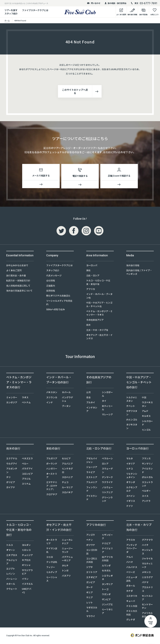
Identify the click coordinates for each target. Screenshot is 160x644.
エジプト (11, 569)
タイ (104, 401)
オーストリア (52, 476)
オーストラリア (52, 542)
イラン (25, 579)
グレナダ (131, 620)
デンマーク (107, 478)
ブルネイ (91, 403)
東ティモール (107, 408)
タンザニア (107, 585)
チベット (131, 407)
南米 (88, 325)
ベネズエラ (27, 459)
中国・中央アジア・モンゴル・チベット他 (99, 305)
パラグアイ (27, 469)
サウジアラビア (27, 572)
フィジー (51, 568)
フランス (146, 459)
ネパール (66, 393)
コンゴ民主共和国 (92, 561)
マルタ (130, 459)
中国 (144, 398)
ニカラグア (147, 578)
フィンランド (92, 490)
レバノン (11, 574)
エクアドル (12, 459)
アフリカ (91, 290)
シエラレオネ (107, 578)
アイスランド (92, 498)
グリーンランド (107, 500)
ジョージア (92, 468)
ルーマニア (67, 488)
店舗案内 (51, 286)
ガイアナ (11, 488)
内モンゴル (132, 420)
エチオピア (92, 578)
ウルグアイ (12, 464)
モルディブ (52, 573)
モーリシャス (52, 580)
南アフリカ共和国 (107, 559)
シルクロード (147, 423)
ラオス (25, 398)
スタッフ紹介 (53, 271)
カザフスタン (132, 413)
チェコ (65, 483)
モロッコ (26, 550)
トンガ (65, 571)
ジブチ (90, 568)
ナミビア (106, 544)
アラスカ (131, 540)
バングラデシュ (67, 400)
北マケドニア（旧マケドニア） (52, 486)
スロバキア (67, 493)
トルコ (10, 545)
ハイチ (145, 545)
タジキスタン (132, 427)
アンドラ (146, 501)
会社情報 (51, 281)
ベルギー (146, 491)
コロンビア (27, 474)
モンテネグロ (67, 471)
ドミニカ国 (132, 607)
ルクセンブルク (132, 490)
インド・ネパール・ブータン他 (99, 296)
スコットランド (147, 484)
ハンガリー (52, 469)
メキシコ (146, 573)
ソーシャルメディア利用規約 (59, 303)
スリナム (26, 484)
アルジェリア (12, 562)
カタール (11, 584)
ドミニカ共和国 (132, 613)
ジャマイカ (147, 559)
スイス (145, 496)
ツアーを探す (11, 10)
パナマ (145, 583)
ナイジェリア (107, 551)
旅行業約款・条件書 (16, 276)
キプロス (26, 561)
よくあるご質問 (14, 271)
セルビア (66, 459)
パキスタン (52, 393)
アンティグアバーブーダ (132, 549)
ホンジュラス (147, 552)
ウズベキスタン (147, 405)
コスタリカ (132, 596)
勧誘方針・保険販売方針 (18, 281)
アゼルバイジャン (92, 461)
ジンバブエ (107, 605)
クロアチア (52, 495)
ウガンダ (106, 595)
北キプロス (12, 556)
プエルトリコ (147, 590)
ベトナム (26, 403)
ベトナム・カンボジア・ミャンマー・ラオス (99, 313)
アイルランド (147, 471)
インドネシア (92, 410)
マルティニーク (147, 566)
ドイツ (130, 506)
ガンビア (91, 583)
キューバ (131, 602)
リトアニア (107, 493)
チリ (8, 478)
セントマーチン (147, 607)
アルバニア (67, 464)
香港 (88, 398)
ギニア (90, 593)
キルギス (146, 417)
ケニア (90, 598)
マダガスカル (92, 610)
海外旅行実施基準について (19, 291)
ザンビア (106, 600)
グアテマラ (147, 540)
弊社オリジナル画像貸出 (58, 296)
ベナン (90, 540)
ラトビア (91, 473)
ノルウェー (107, 488)
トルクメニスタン (132, 400)
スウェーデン (107, 471)
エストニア (92, 478)
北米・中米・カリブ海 (97, 331)
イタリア (131, 464)
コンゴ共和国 (92, 552)
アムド (145, 412)
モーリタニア (107, 612)
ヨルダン (26, 545)
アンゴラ (91, 535)
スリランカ (52, 398)
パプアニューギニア (67, 559)
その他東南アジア (95, 320)
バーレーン (12, 579)
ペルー (25, 464)
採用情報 (51, 291)
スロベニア (67, 478)
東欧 (88, 271)
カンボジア (12, 403)
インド (50, 403)
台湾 (88, 393)
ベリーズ (131, 573)
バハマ (130, 563)
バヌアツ (66, 576)
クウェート (12, 589)
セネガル (106, 571)
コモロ (50, 558)
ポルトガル (147, 478)
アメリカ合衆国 (147, 615)
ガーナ (90, 588)
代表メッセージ (54, 276)
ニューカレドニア (67, 542)
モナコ (130, 469)
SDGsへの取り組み (56, 310)
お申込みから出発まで (17, 266)
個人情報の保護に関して (18, 286)
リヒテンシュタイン (132, 476)
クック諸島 (52, 563)
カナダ (130, 591)
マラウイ (91, 617)
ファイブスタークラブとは (35, 10)
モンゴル (146, 430)
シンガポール (107, 395)
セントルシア (147, 598)
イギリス (131, 501)
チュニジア (27, 556)
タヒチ (65, 566)
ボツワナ (91, 545)
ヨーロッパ (92, 266)
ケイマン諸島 (52, 551)
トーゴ (105, 590)
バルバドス (132, 568)
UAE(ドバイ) (27, 591)
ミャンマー (12, 398)
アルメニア (92, 483)
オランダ (131, 483)
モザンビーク (107, 537)
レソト (90, 603)
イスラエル (27, 584)
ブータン (66, 407)
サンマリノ (147, 464)
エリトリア (92, 573)
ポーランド (52, 464)
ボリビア (11, 483)
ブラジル (26, 479)
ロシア (105, 464)
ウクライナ (107, 483)
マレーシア (107, 415)
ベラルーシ (107, 459)
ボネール (131, 586)
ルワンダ (106, 566)
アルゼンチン (12, 471)
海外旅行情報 (133, 266)
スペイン (131, 496)
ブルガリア (52, 459)
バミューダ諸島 (132, 580)
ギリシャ (26, 566)
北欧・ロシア (93, 276)
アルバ (130, 558)
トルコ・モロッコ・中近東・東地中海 (98, 283)
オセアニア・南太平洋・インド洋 (99, 337)
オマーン (11, 550)
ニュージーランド (67, 551)
